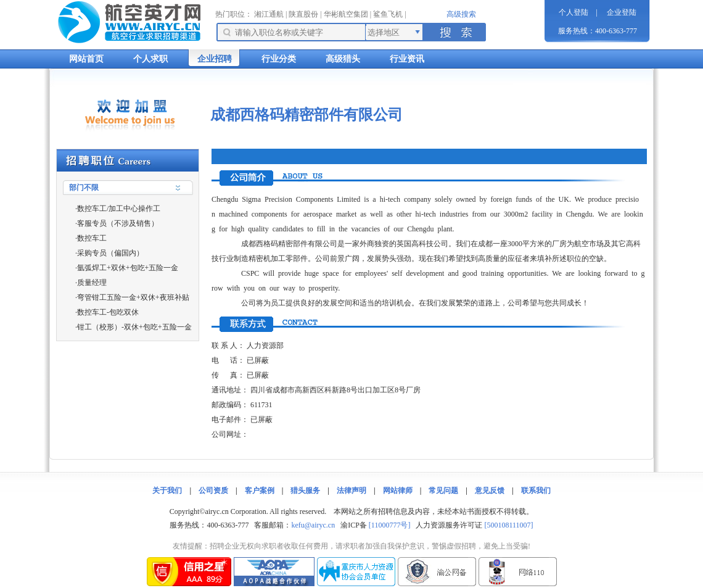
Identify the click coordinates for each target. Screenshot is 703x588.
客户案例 (260, 491)
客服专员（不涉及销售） (118, 223)
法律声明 (351, 491)
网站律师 (398, 491)
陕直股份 (303, 14)
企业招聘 (215, 59)
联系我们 (536, 491)
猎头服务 (305, 491)
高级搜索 (461, 14)
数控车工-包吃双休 (108, 312)
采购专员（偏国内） (110, 253)
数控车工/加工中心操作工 (119, 209)
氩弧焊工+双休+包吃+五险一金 (128, 268)
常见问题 (443, 491)
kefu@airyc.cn (313, 525)
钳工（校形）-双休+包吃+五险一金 (134, 327)
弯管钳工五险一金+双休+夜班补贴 (133, 297)
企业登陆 (622, 12)
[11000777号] (390, 525)
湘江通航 (269, 14)
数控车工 (92, 238)
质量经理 (92, 283)
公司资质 (213, 491)
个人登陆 (573, 12)
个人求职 (150, 59)
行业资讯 (407, 59)
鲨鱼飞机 (388, 14)
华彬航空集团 (346, 14)
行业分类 (279, 59)
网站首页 (86, 59)
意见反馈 (490, 491)
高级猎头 (343, 59)
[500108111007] (508, 525)
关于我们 (167, 491)
